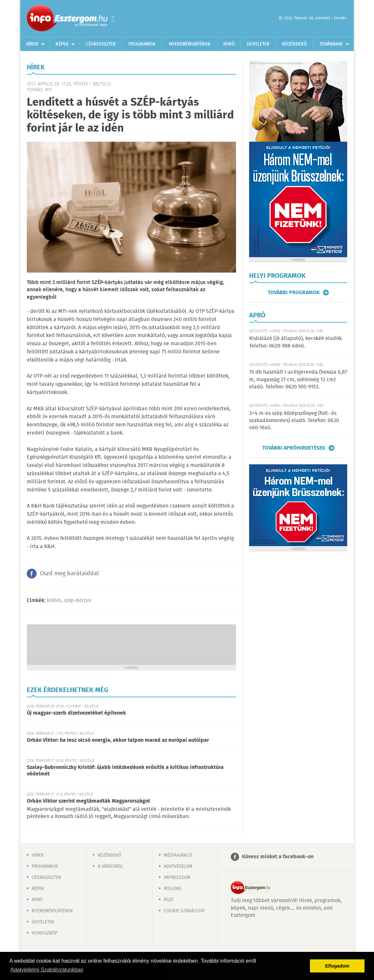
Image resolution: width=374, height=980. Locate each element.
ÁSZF (169, 900)
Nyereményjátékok (190, 44)
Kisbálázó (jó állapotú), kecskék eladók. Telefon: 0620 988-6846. (296, 342)
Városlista (113, 19)
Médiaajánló (178, 855)
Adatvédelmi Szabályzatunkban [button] (47, 970)
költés (54, 601)
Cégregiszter (101, 44)
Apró (229, 44)
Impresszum (177, 878)
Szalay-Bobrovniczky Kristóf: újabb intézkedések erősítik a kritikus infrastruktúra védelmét (125, 771)
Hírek (32, 44)
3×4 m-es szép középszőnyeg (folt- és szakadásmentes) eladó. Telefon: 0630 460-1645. (294, 421)
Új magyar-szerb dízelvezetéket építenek (76, 713)
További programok (294, 293)
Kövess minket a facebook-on (278, 857)
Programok (142, 44)
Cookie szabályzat (184, 911)
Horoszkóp (44, 933)
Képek (62, 44)
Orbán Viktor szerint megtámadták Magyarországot (88, 801)
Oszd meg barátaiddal (69, 574)
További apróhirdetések (294, 448)
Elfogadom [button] (337, 966)
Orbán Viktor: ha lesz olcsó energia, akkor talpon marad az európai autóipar (118, 740)
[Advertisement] (131, 644)
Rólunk (172, 889)
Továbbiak (331, 44)
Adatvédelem (178, 866)
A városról (110, 866)
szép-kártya (77, 601)
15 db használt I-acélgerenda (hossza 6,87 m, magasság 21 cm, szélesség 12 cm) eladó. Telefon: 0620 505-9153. (298, 380)
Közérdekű (294, 44)
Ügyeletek (258, 44)
